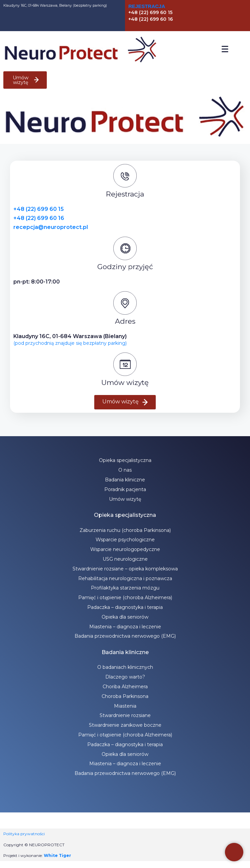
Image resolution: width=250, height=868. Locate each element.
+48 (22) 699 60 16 (39, 218)
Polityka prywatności (24, 834)
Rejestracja (147, 6)
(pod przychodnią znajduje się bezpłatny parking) (70, 343)
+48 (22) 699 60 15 (39, 209)
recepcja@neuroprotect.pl (51, 227)
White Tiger (57, 855)
